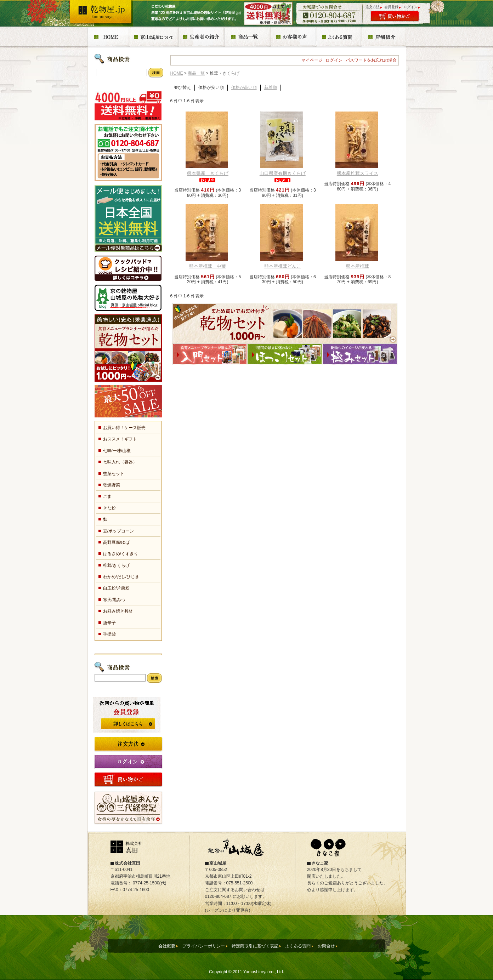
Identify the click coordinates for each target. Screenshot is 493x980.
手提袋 (109, 634)
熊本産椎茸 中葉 (208, 266)
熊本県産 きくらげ (208, 173)
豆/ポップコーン (118, 531)
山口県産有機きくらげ (283, 173)
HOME (177, 73)
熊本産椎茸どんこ (283, 266)
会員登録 (391, 7)
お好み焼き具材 (118, 611)
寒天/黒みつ (114, 600)
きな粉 (109, 508)
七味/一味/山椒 (117, 451)
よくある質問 (298, 946)
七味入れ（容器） (120, 462)
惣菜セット (114, 474)
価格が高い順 (244, 87)
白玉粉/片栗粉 (116, 588)
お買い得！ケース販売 (124, 428)
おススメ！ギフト (120, 439)
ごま (107, 496)
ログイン (410, 7)
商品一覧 (196, 73)
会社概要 (167, 946)
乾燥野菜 (112, 485)
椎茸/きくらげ (116, 565)
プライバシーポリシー (204, 946)
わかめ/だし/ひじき (121, 577)
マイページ (312, 60)
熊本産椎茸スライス (358, 173)
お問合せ (326, 946)
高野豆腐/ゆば (116, 542)
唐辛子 (109, 623)
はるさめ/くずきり (121, 554)
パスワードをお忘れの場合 (371, 60)
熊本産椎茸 (358, 266)
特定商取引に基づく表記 (255, 946)
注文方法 (373, 7)
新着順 (271, 87)
